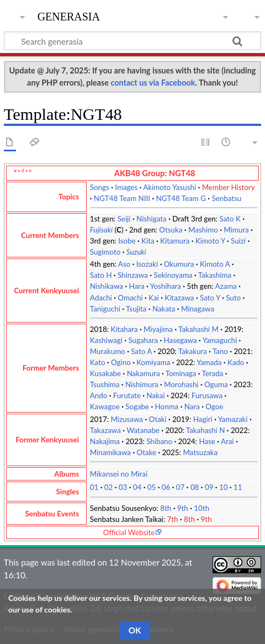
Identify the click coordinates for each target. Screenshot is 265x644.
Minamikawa (110, 452)
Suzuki (136, 252)
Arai (227, 441)
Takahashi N (206, 430)
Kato (98, 362)
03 (123, 487)
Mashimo (203, 230)
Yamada (209, 362)
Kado (236, 362)
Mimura (236, 230)
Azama (226, 286)
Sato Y (210, 298)
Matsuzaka (200, 452)
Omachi (130, 298)
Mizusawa (127, 419)
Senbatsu (226, 198)
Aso (124, 264)
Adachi (101, 298)
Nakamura (144, 373)
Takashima (215, 275)
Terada (213, 373)
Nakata (164, 309)
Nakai (155, 395)
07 (181, 487)
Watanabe (143, 430)
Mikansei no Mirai (119, 474)
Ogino (121, 362)
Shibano (159, 441)
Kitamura (175, 241)
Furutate (127, 395)
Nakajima (105, 441)
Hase (207, 441)
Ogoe (214, 407)
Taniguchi (105, 309)
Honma (167, 407)
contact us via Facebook (153, 83)
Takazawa (105, 430)
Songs (100, 187)
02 (109, 487)
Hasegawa (181, 340)
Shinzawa (133, 275)
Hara (136, 286)
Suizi (238, 241)
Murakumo (108, 351)
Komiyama (153, 362)
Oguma (216, 384)
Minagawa (198, 309)
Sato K (230, 219)
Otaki (157, 419)
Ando (99, 395)
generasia (69, 15)
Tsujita (136, 309)
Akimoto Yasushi (169, 187)
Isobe (127, 241)
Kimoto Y (210, 241)
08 (195, 487)
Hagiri (203, 419)
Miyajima (158, 329)
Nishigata (152, 219)
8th (166, 508)
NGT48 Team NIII (122, 198)
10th (202, 508)
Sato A (141, 351)
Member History (229, 187)
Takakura (193, 351)
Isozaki (147, 264)
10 (224, 487)
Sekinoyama (173, 275)
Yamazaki (233, 419)
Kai (154, 298)
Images (126, 187)
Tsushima (105, 384)
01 (94, 487)
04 (137, 487)
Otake (147, 452)
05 (152, 487)
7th (173, 519)
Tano (220, 351)
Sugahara (143, 340)
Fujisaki (101, 230)
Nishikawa (107, 286)
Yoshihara (166, 286)
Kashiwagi (106, 340)
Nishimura (142, 384)
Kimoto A (215, 264)
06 (166, 487)
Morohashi (181, 384)
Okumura (179, 264)
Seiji (124, 219)
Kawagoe (105, 407)
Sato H (101, 275)
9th (183, 508)
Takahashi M (198, 329)
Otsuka (171, 230)
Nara (192, 407)
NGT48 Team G (181, 198)
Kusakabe (105, 373)
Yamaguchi (220, 340)
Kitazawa (179, 298)
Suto (233, 298)
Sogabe (137, 407)
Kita (148, 241)
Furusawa (207, 395)
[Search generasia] (132, 41)
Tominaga (181, 373)
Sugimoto (105, 252)
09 (209, 487)
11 (238, 487)
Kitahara (124, 329)
